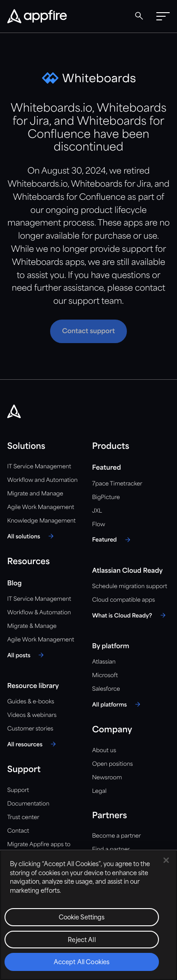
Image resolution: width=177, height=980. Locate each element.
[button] (163, 16)
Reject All (82, 940)
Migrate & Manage (32, 626)
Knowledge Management (42, 521)
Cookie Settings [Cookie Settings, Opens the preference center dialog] (82, 918)
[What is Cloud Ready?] (130, 615)
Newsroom (107, 778)
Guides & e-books (31, 702)
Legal (99, 791)
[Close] (166, 860)
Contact (18, 831)
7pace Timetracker (117, 484)
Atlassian (104, 662)
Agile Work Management (41, 507)
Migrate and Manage (35, 494)
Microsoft (105, 676)
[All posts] (27, 655)
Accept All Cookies (82, 963)
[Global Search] (139, 16)
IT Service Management (39, 467)
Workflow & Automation (39, 613)
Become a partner (116, 836)
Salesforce (106, 689)
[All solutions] (32, 536)
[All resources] (33, 744)
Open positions (112, 764)
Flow (99, 525)
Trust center (23, 817)
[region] (88, 915)
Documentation (28, 804)
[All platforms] (118, 704)
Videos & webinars (32, 715)
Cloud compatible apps (123, 600)
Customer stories (30, 729)
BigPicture (106, 497)
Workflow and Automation (42, 480)
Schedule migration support (130, 587)
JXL (97, 511)
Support (18, 790)
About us (104, 751)
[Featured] (113, 540)
